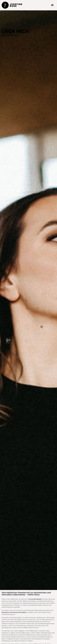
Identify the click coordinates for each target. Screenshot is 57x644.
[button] (52, 5)
